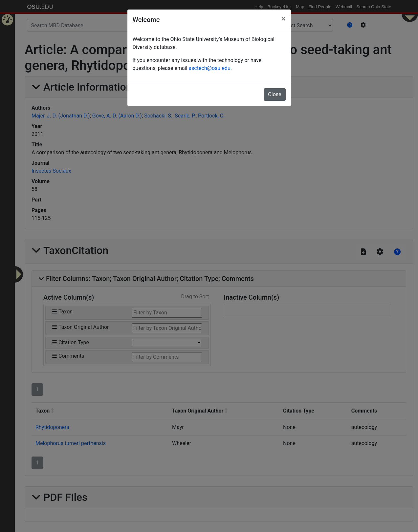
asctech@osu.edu (209, 68)
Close (275, 94)
